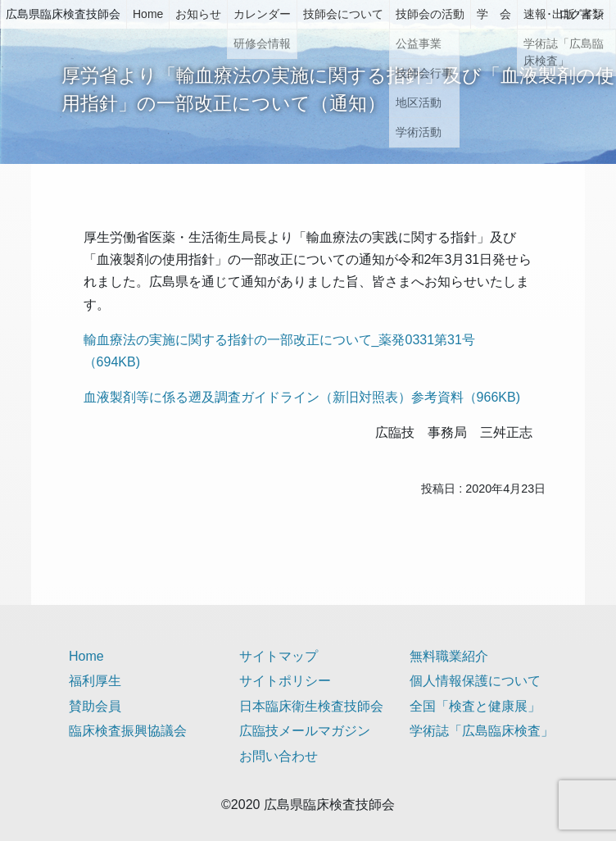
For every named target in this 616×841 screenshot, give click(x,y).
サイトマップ (279, 656)
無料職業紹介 (449, 656)
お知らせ (198, 14)
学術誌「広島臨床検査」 (482, 731)
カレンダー (262, 14)
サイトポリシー (285, 681)
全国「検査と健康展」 (475, 706)
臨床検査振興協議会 (128, 731)
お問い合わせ (279, 756)
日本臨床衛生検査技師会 (311, 706)
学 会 (494, 14)
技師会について (343, 14)
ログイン (582, 14)
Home (148, 14)
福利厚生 (95, 681)
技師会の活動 (430, 14)
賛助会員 (95, 706)
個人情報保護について (475, 681)
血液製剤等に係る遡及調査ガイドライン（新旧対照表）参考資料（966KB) (302, 397)
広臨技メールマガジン (305, 731)
